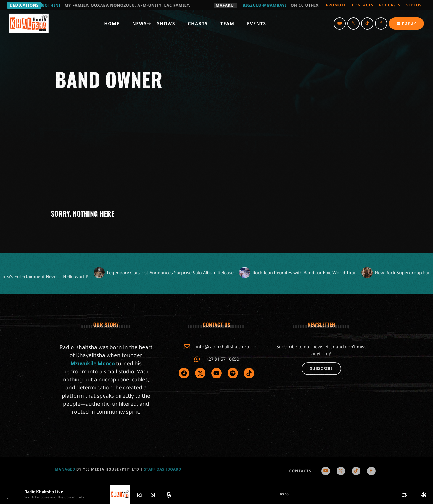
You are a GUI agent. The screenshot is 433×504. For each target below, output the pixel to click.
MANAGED (65, 469)
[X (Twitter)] (353, 23)
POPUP (406, 23)
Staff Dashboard (163, 469)
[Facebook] (381, 23)
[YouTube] (340, 23)
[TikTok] (367, 23)
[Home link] (29, 23)
